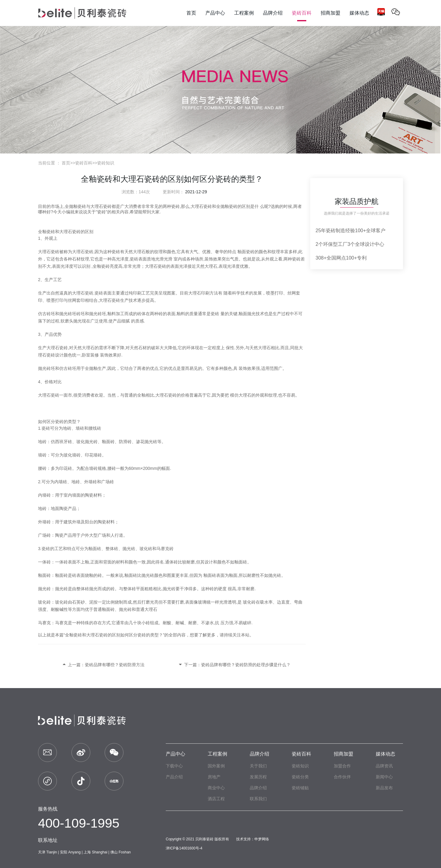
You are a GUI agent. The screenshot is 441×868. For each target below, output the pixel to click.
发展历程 (258, 777)
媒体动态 (385, 754)
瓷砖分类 (300, 777)
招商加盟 (343, 754)
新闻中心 (384, 777)
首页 (66, 163)
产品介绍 (174, 777)
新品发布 (384, 788)
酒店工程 (216, 799)
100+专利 (356, 258)
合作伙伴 (342, 777)
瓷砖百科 (84, 163)
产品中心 (175, 754)
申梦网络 (262, 839)
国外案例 (216, 766)
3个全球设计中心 (366, 244)
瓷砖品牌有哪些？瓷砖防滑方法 (115, 665)
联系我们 (258, 799)
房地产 (214, 777)
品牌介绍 (259, 754)
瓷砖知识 (106, 163)
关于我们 (258, 766)
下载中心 (174, 766)
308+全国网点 (331, 258)
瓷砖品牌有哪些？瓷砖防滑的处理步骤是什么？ (246, 665)
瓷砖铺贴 (300, 788)
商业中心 (216, 788)
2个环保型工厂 (332, 244)
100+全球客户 (370, 231)
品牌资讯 (384, 766)
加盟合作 (342, 766)
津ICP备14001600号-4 (184, 848)
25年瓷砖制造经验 (335, 231)
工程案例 (217, 754)
